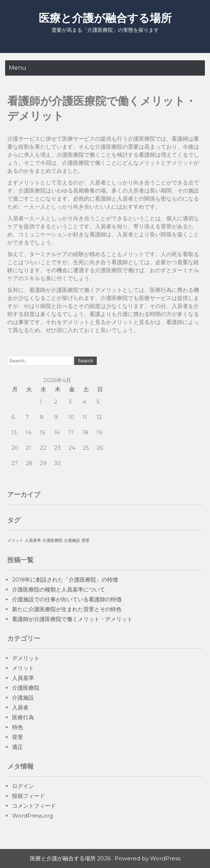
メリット (23, 668)
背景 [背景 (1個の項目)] (85, 540)
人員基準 (23, 678)
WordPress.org (33, 816)
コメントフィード (34, 806)
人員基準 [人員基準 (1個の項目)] (33, 540)
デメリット (26, 658)
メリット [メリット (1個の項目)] (15, 540)
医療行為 (23, 717)
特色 (18, 727)
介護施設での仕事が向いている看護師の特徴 (67, 599)
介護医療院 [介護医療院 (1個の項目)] (52, 540)
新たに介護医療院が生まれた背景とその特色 (67, 609)
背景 (18, 737)
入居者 (20, 707)
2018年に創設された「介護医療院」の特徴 (65, 580)
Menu (18, 68)
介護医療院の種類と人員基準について (59, 589)
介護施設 (23, 698)
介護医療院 (26, 688)
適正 (18, 747)
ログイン (23, 786)
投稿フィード (28, 796)
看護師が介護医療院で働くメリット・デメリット (72, 619)
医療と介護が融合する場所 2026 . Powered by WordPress (105, 858)
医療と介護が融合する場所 (105, 18)
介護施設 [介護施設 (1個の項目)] (72, 540)
